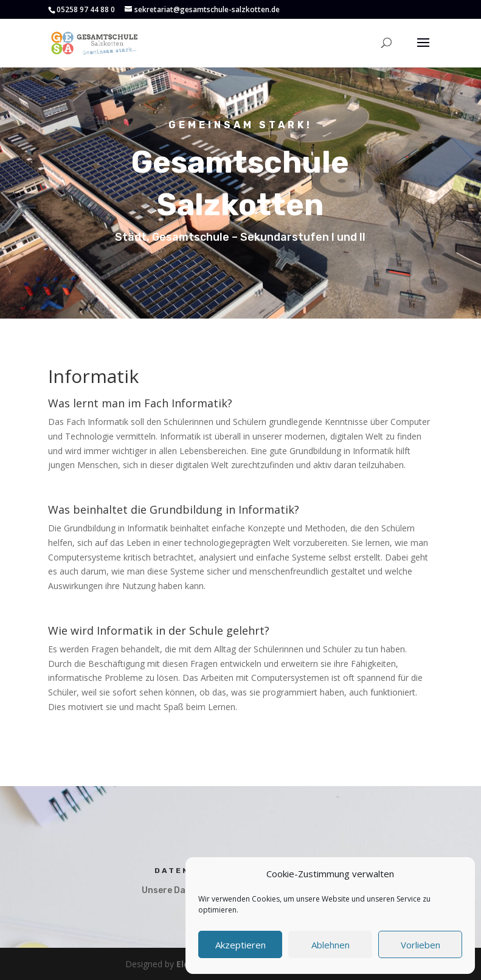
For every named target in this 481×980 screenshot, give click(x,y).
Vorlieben (420, 945)
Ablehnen (330, 945)
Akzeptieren (240, 945)
